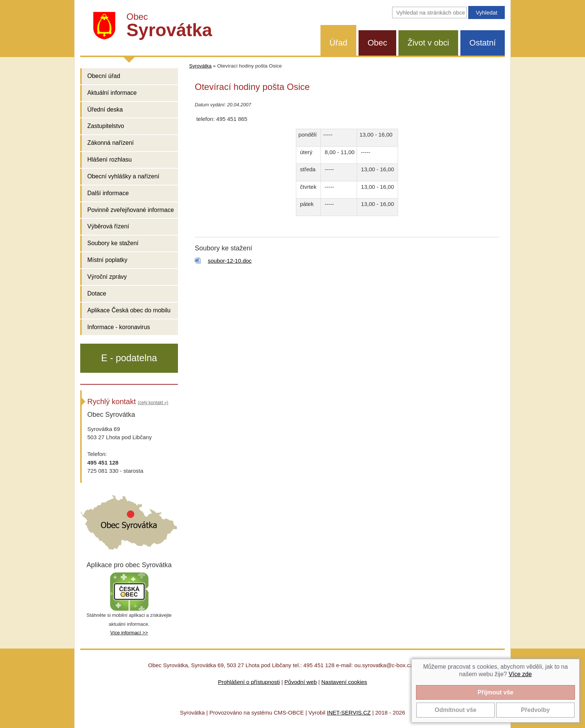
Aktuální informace (112, 93)
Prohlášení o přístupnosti (249, 682)
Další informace (108, 193)
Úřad (338, 43)
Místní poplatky (107, 260)
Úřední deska (105, 110)
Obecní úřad (104, 76)
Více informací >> (129, 633)
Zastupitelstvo (106, 126)
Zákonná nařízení (111, 143)
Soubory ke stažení (113, 243)
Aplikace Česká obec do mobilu (129, 310)
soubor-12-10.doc (230, 261)
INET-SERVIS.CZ (349, 713)
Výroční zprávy (107, 277)
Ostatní (483, 43)
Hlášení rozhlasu (110, 160)
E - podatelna (129, 358)
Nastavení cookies (344, 682)
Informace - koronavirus (119, 327)
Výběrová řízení (108, 226)
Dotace (97, 293)
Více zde (520, 674)
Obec (377, 43)
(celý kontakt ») (153, 403)
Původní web (301, 682)
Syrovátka (200, 66)
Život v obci (428, 43)
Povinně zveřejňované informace (131, 210)
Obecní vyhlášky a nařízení (123, 176)
